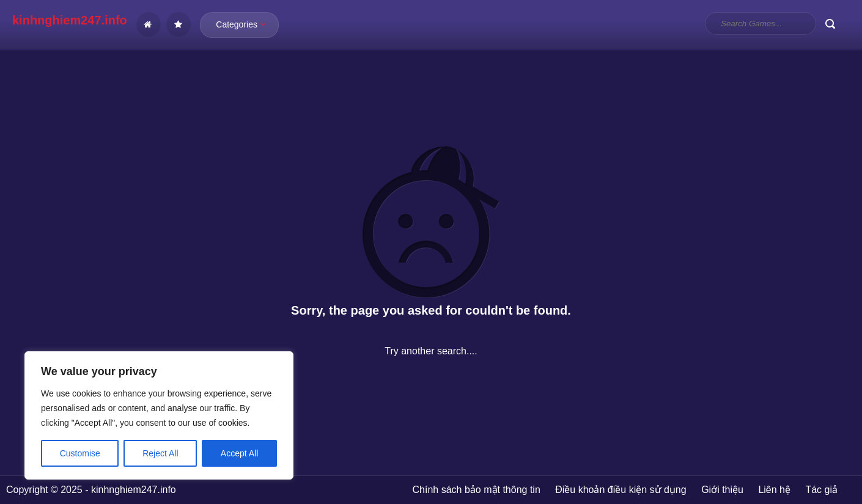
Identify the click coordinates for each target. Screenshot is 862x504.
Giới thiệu (722, 490)
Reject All (160, 453)
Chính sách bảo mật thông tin (477, 490)
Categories (241, 24)
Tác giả (821, 490)
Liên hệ (774, 490)
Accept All (239, 453)
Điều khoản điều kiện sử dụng (621, 490)
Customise (80, 453)
